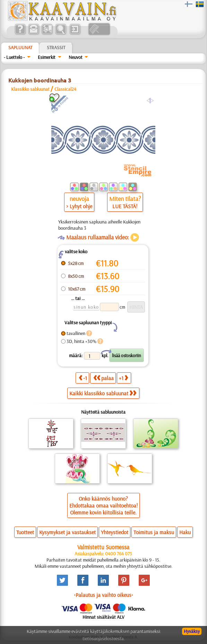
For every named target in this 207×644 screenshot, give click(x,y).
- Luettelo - (14, 57)
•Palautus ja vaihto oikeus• (103, 595)
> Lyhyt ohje (79, 206)
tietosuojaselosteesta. (104, 638)
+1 (123, 378)
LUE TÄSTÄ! (125, 206)
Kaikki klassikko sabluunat (103, 393)
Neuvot (76, 57)
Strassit (56, 47)
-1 (83, 378)
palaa (103, 378)
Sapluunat (20, 47)
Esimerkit (47, 57)
